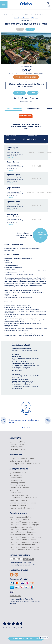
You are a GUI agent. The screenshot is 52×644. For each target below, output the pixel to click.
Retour (44, 638)
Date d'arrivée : (11, 136)
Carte (33, 93)
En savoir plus (15, 596)
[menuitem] (26, 442)
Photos (20, 93)
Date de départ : (32, 136)
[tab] (13, 108)
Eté (20, 29)
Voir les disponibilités (26, 77)
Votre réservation (40, 235)
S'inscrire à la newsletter (26, 639)
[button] (26, 102)
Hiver (30, 29)
